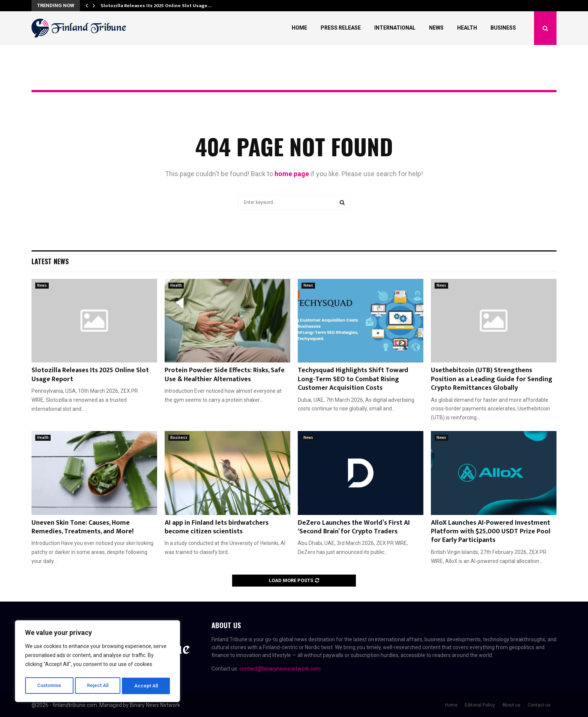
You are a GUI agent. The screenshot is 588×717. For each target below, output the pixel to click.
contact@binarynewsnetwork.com (280, 669)
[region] (97, 663)
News (436, 28)
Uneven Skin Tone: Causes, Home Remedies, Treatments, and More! (83, 527)
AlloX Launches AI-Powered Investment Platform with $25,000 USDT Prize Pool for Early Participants (491, 532)
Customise (49, 686)
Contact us (539, 705)
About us (511, 705)
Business (503, 28)
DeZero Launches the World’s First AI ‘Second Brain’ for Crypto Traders (354, 527)
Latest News (50, 261)
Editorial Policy (480, 705)
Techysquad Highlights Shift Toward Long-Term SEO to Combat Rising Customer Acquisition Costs (353, 379)
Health (467, 28)
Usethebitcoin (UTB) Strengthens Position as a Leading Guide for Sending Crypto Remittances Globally (492, 379)
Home (299, 28)
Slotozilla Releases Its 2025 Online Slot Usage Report (90, 375)
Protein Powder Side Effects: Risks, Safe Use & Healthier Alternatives (225, 375)
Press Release (341, 28)
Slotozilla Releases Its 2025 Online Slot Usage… (156, 6)
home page (292, 174)
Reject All (99, 686)
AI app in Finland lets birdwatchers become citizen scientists (217, 527)
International (395, 28)
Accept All (147, 686)
